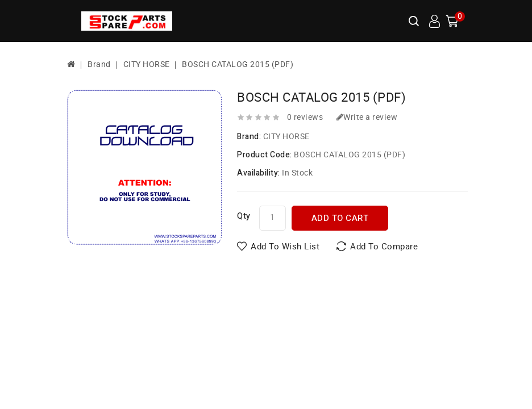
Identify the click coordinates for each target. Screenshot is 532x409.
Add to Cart (340, 218)
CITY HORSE (147, 64)
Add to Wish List (285, 247)
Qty (244, 216)
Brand (99, 64)
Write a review (367, 117)
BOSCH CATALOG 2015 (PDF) (238, 64)
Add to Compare (384, 247)
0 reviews (305, 117)
